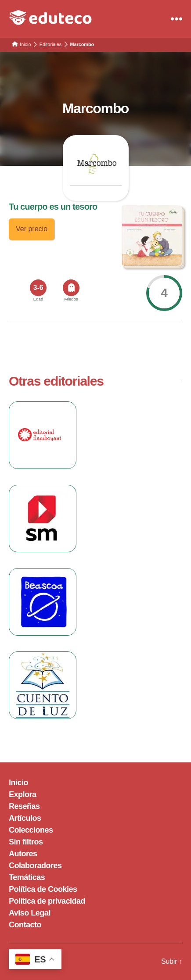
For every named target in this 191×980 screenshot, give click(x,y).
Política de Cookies (43, 889)
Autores (23, 854)
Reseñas (24, 806)
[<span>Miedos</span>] (71, 288)
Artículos (25, 818)
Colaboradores (35, 866)
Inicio (18, 783)
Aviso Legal (30, 913)
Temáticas (27, 877)
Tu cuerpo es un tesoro (53, 207)
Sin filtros (26, 842)
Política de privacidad (47, 901)
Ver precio (32, 229)
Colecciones (31, 830)
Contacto (25, 925)
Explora (23, 794)
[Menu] (177, 19)
